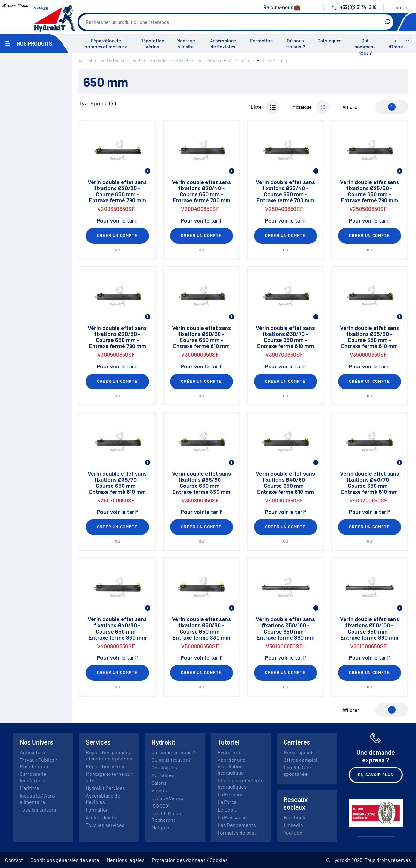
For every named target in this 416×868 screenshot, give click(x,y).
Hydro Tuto (230, 752)
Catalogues (329, 41)
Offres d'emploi (301, 760)
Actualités (163, 775)
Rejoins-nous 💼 (282, 7)
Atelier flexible (102, 817)
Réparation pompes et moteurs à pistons (109, 755)
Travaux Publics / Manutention (39, 763)
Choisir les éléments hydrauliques (241, 783)
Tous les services (105, 825)
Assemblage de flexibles (223, 44)
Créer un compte (117, 235)
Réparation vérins (152, 44)
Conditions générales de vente (65, 860)
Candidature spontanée (297, 771)
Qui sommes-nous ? (365, 47)
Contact (401, 7)
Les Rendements (237, 825)
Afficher (351, 107)
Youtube (293, 832)
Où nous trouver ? (295, 44)
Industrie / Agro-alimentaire (38, 799)
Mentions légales (126, 860)
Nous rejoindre (300, 752)
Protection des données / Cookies (190, 860)
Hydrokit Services (105, 788)
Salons (159, 783)
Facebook (294, 817)
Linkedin (293, 825)
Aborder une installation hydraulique (232, 766)
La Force (227, 802)
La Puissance (232, 817)
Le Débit (227, 809)
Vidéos (159, 790)
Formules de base (237, 832)
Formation (261, 41)
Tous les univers (38, 809)
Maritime (30, 788)
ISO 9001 (161, 806)
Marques (161, 827)
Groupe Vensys (168, 798)
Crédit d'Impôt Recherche (167, 816)
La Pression (231, 794)
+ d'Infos (396, 44)
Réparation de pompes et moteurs (106, 44)
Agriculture (33, 752)
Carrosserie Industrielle (33, 777)
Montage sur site (186, 44)
